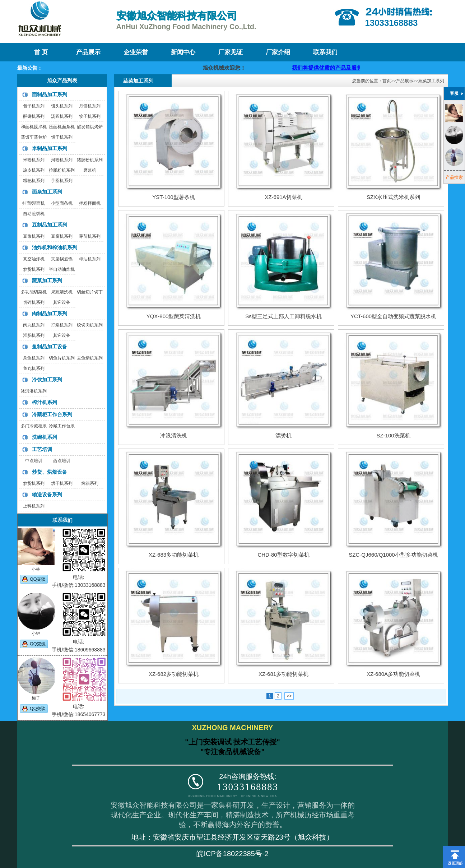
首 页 (41, 52)
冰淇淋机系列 (34, 391)
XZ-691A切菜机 (283, 197)
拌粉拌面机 (90, 203)
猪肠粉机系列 (90, 160)
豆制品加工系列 (50, 225)
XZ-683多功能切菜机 (174, 555)
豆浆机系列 (34, 236)
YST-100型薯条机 (173, 197)
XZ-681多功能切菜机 (283, 674)
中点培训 (34, 461)
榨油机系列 (90, 259)
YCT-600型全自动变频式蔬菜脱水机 (393, 316)
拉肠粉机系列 (62, 170)
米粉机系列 (34, 160)
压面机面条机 (62, 127)
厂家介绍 (278, 52)
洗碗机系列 (45, 437)
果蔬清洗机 (62, 292)
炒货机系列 (34, 269)
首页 (387, 81)
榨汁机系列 (45, 402)
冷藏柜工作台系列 (52, 414)
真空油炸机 (34, 259)
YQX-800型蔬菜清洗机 (174, 316)
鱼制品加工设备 (50, 347)
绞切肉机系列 (90, 325)
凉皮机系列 (34, 170)
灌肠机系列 (34, 335)
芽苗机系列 (90, 236)
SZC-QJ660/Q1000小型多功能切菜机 (393, 555)
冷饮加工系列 (47, 380)
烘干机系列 (62, 483)
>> (289, 696)
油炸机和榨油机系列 (55, 247)
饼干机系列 (62, 137)
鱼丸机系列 (34, 368)
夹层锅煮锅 (62, 259)
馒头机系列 (62, 106)
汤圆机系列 (62, 116)
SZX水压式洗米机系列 (393, 197)
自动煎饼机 (34, 214)
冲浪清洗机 (174, 435)
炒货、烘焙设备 (50, 472)
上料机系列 (34, 506)
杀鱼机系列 (34, 358)
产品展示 (88, 52)
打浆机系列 (62, 325)
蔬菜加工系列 (47, 280)
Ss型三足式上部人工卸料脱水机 (283, 316)
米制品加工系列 (50, 148)
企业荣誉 (136, 52)
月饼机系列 (90, 106)
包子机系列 (34, 106)
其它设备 (62, 302)
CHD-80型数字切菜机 (283, 555)
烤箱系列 (90, 483)
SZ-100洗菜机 (393, 435)
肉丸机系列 (34, 325)
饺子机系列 (90, 116)
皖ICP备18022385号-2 (232, 854)
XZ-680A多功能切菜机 (393, 674)
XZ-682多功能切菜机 (174, 674)
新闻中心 (183, 52)
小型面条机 (62, 203)
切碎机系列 (34, 302)
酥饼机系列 (34, 116)
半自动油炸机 (62, 269)
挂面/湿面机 (34, 203)
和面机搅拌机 (34, 127)
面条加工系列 (47, 192)
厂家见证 (231, 52)
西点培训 (62, 461)
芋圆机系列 (62, 181)
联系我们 (325, 52)
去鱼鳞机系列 (90, 358)
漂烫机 (283, 435)
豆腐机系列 (62, 236)
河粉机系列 (62, 160)
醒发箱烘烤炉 (90, 127)
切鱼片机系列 (62, 358)
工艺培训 (42, 449)
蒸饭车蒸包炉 (34, 137)
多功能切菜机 (34, 292)
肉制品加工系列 (50, 314)
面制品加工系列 (50, 94)
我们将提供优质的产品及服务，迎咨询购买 (351, 68)
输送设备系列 (47, 495)
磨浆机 (90, 170)
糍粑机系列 (34, 181)
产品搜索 (454, 177)
